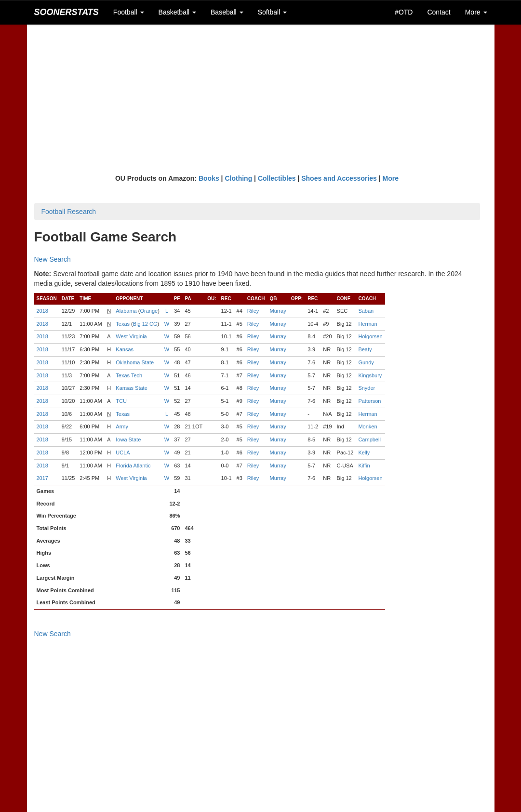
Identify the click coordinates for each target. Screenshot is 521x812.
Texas (123, 324)
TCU (121, 401)
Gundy (366, 362)
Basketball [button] (177, 12)
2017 (42, 478)
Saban (366, 311)
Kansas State (131, 388)
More (391, 178)
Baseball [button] (227, 12)
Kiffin (364, 466)
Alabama (126, 311)
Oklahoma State (135, 362)
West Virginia (131, 336)
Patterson (369, 401)
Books (209, 178)
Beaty (365, 349)
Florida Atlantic (133, 466)
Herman (367, 324)
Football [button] (129, 12)
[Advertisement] (261, 99)
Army (122, 426)
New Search (53, 259)
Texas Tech (129, 375)
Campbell (369, 439)
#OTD (404, 12)
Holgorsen (370, 336)
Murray (278, 311)
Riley (253, 311)
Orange (149, 311)
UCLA (123, 453)
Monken (367, 426)
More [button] (476, 12)
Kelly (364, 453)
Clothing (238, 178)
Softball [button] (273, 12)
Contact (439, 12)
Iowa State (128, 439)
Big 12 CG (145, 324)
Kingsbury (370, 375)
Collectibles (277, 178)
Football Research (69, 212)
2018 (42, 311)
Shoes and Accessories (339, 178)
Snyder (367, 388)
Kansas (125, 349)
